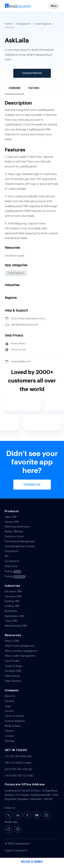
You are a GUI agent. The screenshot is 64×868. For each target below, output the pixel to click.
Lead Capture (43, 24)
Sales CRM (11, 517)
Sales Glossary (13, 681)
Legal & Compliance (16, 851)
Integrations (24, 24)
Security (9, 711)
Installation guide (15, 256)
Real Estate (11, 611)
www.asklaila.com (21, 362)
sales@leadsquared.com (24, 325)
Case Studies (12, 661)
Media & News (13, 726)
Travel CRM (11, 621)
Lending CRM (12, 606)
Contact (9, 736)
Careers (9, 731)
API (7, 556)
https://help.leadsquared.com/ (28, 319)
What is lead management (20, 646)
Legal (8, 706)
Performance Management (20, 542)
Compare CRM (13, 671)
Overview (14, 88)
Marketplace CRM (15, 616)
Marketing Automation (17, 527)
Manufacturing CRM (16, 626)
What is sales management (20, 656)
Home (8, 24)
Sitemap (10, 741)
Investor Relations (15, 721)
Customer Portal (14, 537)
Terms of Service (14, 716)
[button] (54, 6)
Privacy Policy (18, 344)
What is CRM (12, 641)
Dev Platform (12, 561)
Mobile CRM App (14, 532)
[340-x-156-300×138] (27, 7)
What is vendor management (21, 651)
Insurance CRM (13, 597)
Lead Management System (20, 546)
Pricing (13, 572)
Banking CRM (12, 601)
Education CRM (13, 592)
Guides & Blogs (13, 666)
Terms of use (18, 350)
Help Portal (11, 566)
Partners (9, 701)
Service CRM (12, 522)
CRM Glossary (12, 676)
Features (34, 88)
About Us (10, 696)
